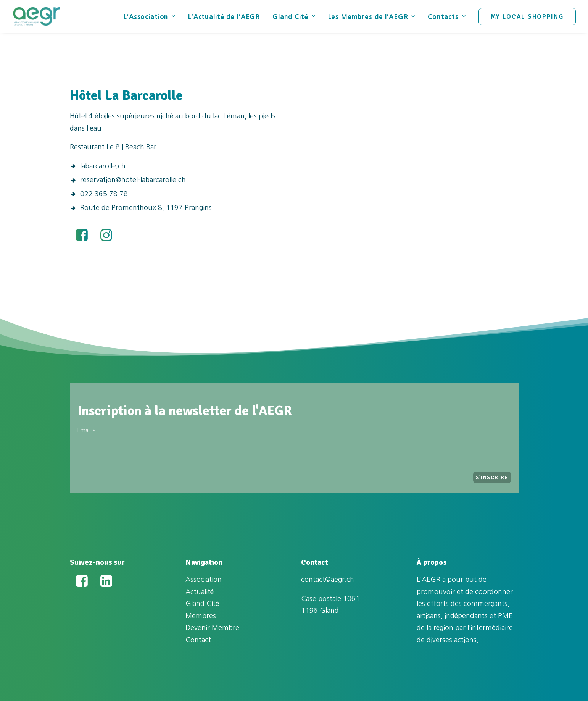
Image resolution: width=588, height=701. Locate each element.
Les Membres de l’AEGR (372, 17)
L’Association (150, 17)
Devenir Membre (212, 628)
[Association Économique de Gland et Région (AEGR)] (36, 16)
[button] (82, 239)
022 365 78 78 (104, 194)
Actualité (200, 592)
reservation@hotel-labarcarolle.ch (133, 180)
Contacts (447, 17)
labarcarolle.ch (103, 166)
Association (204, 580)
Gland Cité (294, 17)
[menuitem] (152, 16)
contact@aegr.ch (328, 580)
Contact (198, 640)
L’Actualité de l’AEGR (224, 17)
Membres (201, 616)
